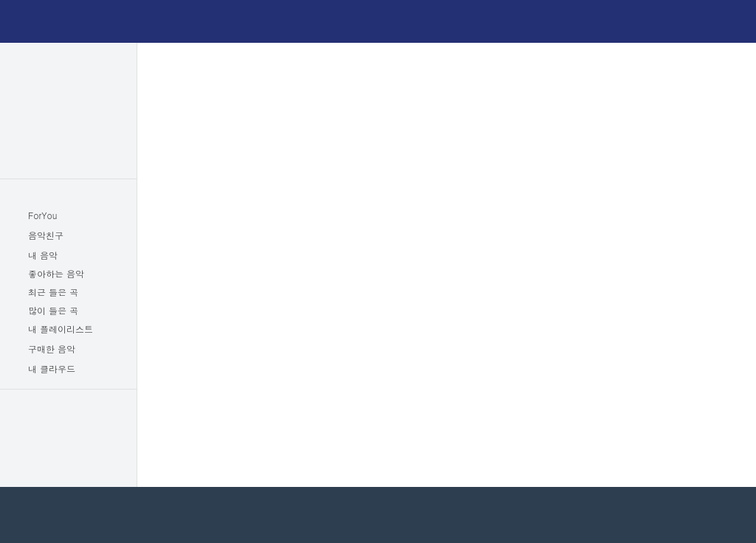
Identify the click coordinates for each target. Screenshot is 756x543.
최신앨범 (68, 63)
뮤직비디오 (68, 120)
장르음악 (68, 101)
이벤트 (69, 445)
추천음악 (68, 139)
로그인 (697, 22)
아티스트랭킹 (68, 159)
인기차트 (68, 82)
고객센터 (91, 471)
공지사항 (45, 471)
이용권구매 (622, 21)
